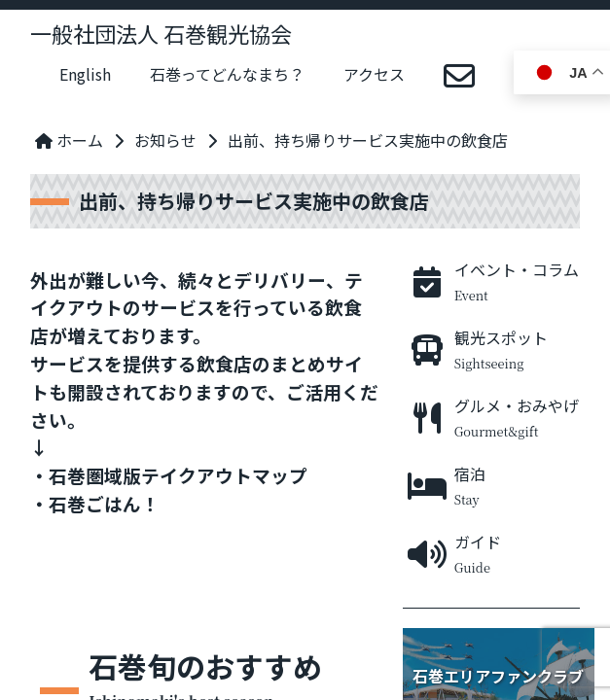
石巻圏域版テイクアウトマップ (178, 475)
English (85, 74)
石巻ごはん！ (104, 503)
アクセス (374, 74)
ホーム (69, 140)
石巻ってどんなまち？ (227, 74)
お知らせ (165, 140)
